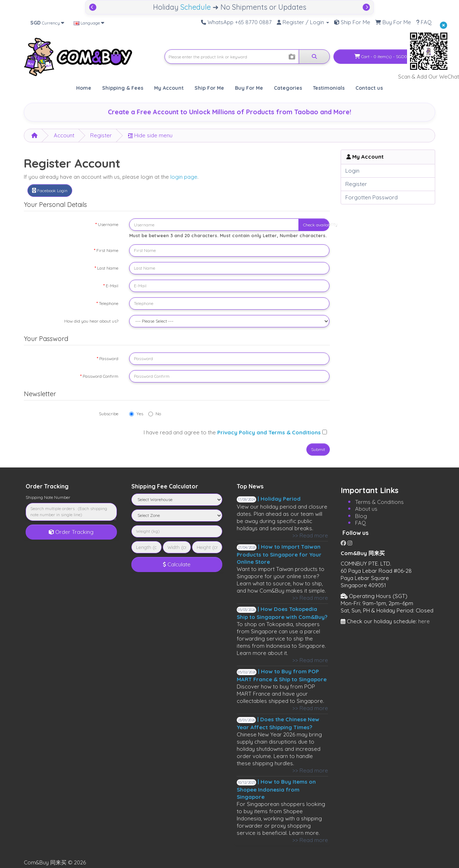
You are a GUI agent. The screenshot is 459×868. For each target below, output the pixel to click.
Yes (136, 414)
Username (108, 224)
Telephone (109, 303)
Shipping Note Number (48, 497)
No (155, 414)
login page (184, 177)
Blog (361, 516)
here (424, 621)
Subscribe (109, 414)
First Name (107, 250)
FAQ (360, 523)
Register (101, 135)
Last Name (108, 268)
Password (109, 358)
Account (64, 135)
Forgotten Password (371, 197)
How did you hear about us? (91, 321)
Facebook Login (50, 191)
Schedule (196, 7)
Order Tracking (71, 532)
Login (352, 171)
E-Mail (112, 286)
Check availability (316, 225)
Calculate (177, 564)
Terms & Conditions (379, 502)
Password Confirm (100, 376)
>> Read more (310, 535)
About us (366, 509)
